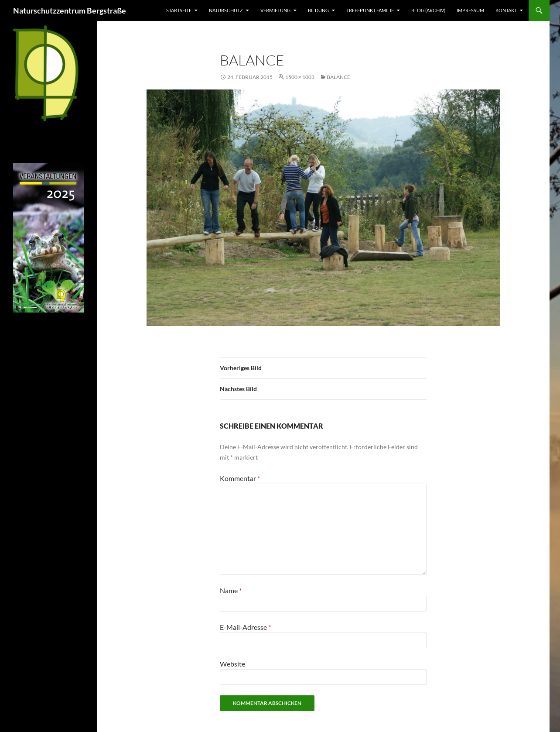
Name (231, 590)
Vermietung (275, 10)
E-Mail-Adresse (245, 627)
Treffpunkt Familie (370, 10)
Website (232, 664)
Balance (338, 77)
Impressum (470, 10)
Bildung (318, 10)
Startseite (179, 10)
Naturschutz (226, 10)
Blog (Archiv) (428, 10)
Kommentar (240, 478)
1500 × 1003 (300, 77)
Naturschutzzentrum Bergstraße (70, 10)
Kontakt (506, 10)
